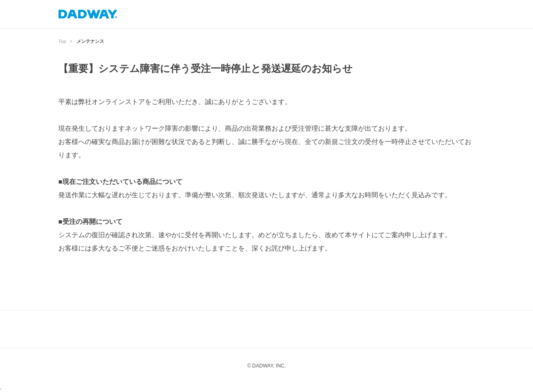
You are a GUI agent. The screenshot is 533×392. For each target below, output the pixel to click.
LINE (250, 329)
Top (62, 41)
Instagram (217, 329)
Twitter (316, 329)
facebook (283, 329)
